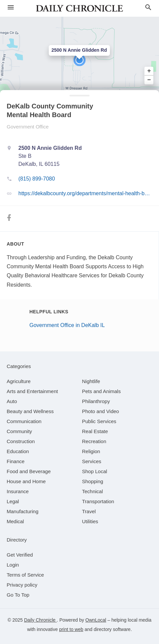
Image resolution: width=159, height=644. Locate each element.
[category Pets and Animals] (102, 391)
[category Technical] (93, 491)
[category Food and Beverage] (29, 471)
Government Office (28, 127)
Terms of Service (25, 575)
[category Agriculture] (19, 381)
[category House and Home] (26, 481)
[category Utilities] (90, 521)
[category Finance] (16, 461)
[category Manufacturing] (23, 511)
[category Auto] (12, 401)
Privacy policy (22, 585)
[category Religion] (91, 451)
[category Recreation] (94, 441)
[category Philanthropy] (96, 401)
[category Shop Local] (95, 471)
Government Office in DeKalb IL (67, 325)
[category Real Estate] (95, 431)
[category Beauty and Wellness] (30, 411)
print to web (71, 629)
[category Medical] (15, 521)
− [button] (149, 80)
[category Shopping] (93, 481)
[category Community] (19, 431)
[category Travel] (89, 511)
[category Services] (92, 461)
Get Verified (20, 555)
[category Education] (18, 451)
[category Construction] (21, 441)
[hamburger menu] (11, 8)
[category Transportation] (98, 501)
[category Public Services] (99, 421)
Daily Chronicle (40, 620)
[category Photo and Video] (101, 411)
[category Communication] (24, 421)
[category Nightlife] (91, 381)
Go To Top (18, 595)
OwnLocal (96, 620)
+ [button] (149, 71)
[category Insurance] (18, 491)
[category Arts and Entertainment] (32, 391)
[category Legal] (13, 501)
